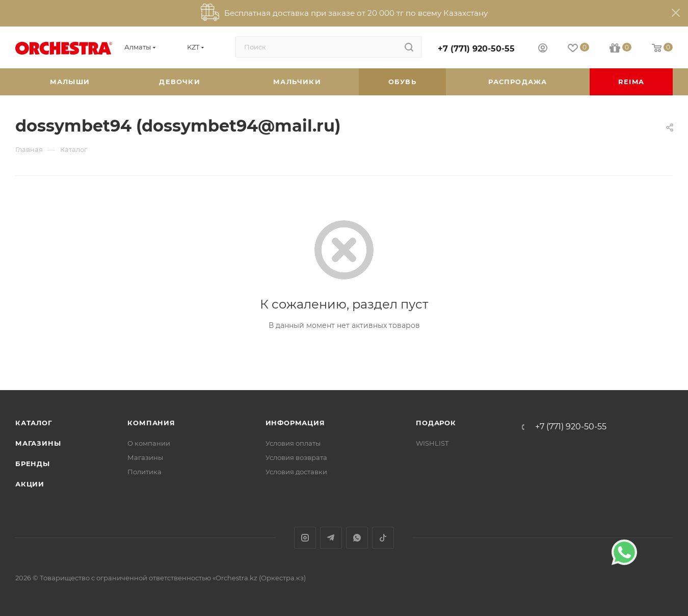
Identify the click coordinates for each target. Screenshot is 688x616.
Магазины (38, 443)
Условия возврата (296, 457)
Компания (151, 423)
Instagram (305, 538)
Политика (144, 472)
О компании (149, 443)
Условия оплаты (293, 443)
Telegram (331, 538)
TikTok (383, 538)
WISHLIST (432, 443)
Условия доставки (296, 472)
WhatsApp (357, 538)
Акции (30, 484)
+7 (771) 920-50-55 (476, 49)
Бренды (33, 464)
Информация (295, 423)
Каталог (34, 423)
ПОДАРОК (436, 423)
